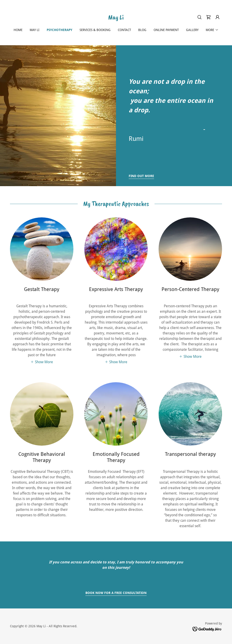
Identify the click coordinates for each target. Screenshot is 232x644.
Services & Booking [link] (95, 30)
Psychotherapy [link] (59, 30)
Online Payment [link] (166, 30)
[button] (217, 17)
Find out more (141, 176)
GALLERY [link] (192, 30)
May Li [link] (35, 30)
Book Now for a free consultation (116, 593)
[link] (116, 18)
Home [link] (18, 30)
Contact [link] (124, 30)
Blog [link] (142, 30)
